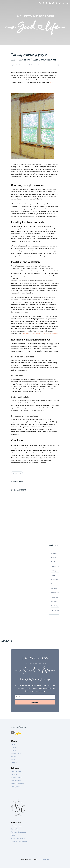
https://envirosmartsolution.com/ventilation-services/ (40, 333)
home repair (17, 473)
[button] (58, 65)
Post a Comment (39, 65)
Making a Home (17, 777)
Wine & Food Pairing (18, 838)
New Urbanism (16, 781)
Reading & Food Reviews (20, 841)
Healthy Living (16, 753)
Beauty (14, 757)
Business (14, 747)
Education (15, 750)
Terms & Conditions (18, 784)
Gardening (15, 829)
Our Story (15, 774)
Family (13, 744)
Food (13, 835)
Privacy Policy (16, 787)
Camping (14, 763)
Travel (13, 760)
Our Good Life (44, 860)
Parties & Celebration (18, 832)
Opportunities (16, 771)
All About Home (17, 826)
